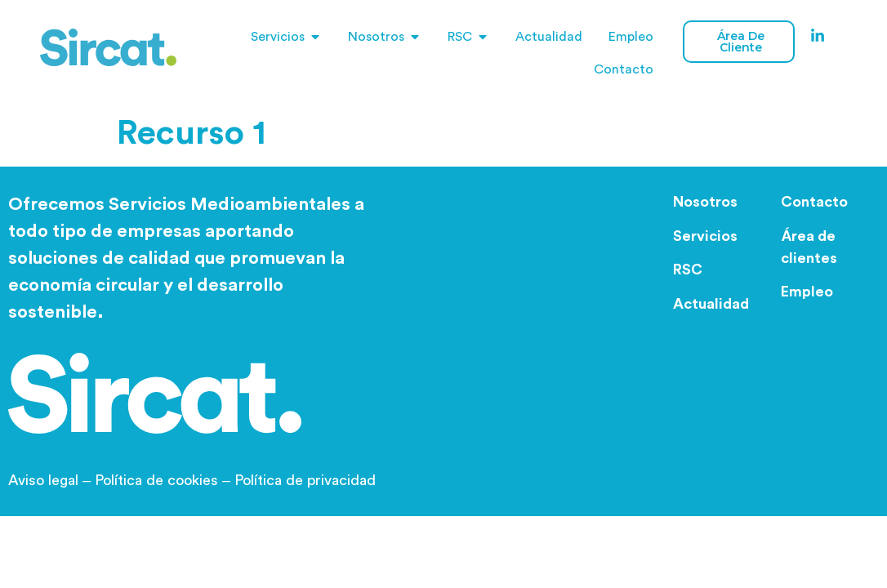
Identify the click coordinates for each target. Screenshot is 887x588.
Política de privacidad (305, 480)
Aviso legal (51, 480)
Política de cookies (156, 480)
